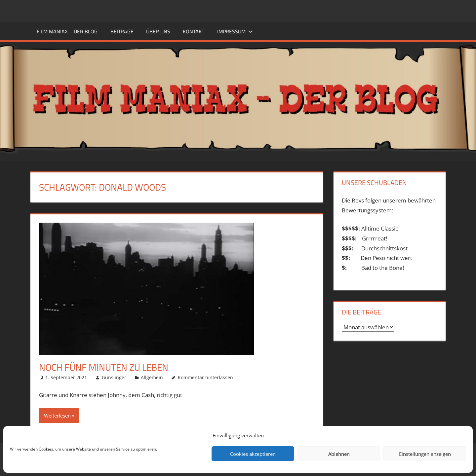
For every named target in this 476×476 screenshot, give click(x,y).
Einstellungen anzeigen (425, 454)
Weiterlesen (57, 416)
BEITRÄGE (122, 31)
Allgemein (152, 377)
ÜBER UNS (158, 31)
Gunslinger (114, 377)
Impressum (235, 31)
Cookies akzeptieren (253, 454)
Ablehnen (339, 454)
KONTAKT (194, 31)
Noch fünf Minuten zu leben (104, 367)
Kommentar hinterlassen (205, 377)
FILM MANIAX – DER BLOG (67, 31)
